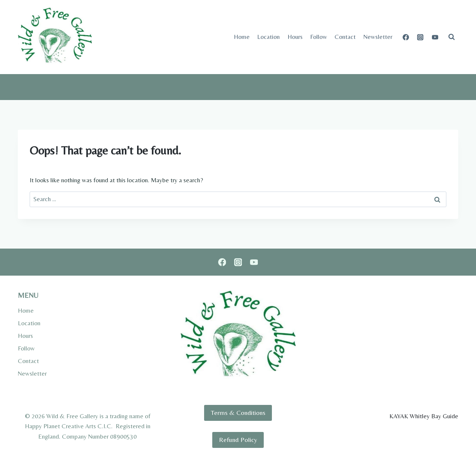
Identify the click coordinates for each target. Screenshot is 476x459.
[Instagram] (420, 37)
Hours (295, 37)
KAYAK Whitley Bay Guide (424, 416)
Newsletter (378, 37)
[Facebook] (406, 37)
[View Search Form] (452, 37)
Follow (319, 37)
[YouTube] (435, 37)
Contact (345, 37)
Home (242, 37)
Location (268, 37)
